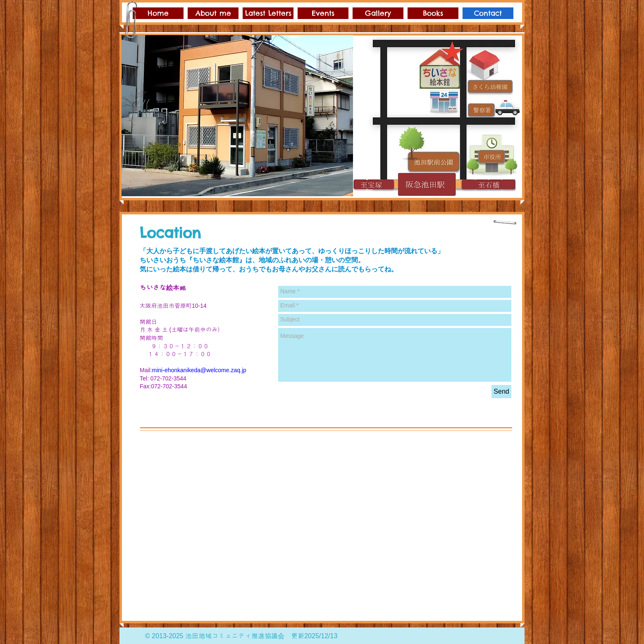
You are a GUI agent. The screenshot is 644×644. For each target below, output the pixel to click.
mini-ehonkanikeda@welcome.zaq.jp (199, 370)
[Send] (501, 392)
